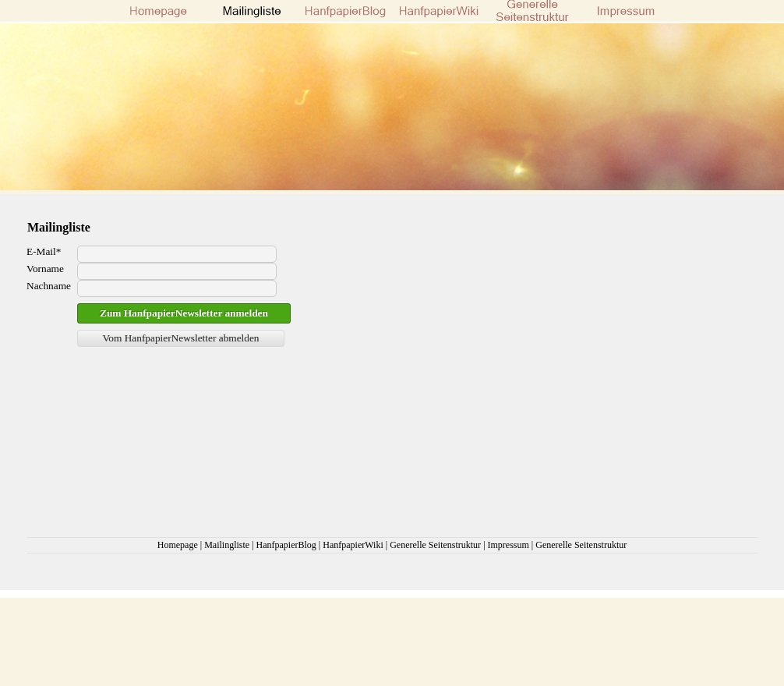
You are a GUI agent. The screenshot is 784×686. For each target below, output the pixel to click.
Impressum (509, 545)
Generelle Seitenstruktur (435, 545)
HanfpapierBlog (286, 545)
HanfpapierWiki (353, 545)
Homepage (178, 545)
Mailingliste (227, 545)
